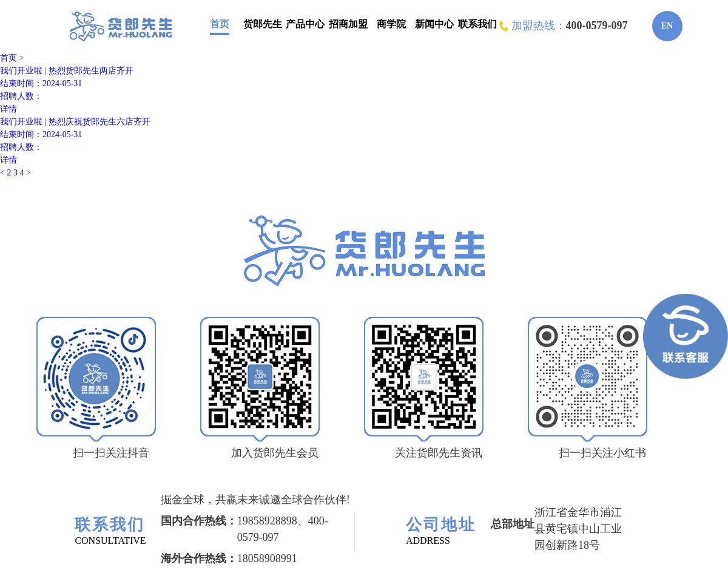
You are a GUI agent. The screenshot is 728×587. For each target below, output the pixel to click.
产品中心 (305, 24)
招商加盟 (348, 24)
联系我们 (477, 24)
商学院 (391, 24)
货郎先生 (263, 24)
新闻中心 (434, 24)
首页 (220, 24)
